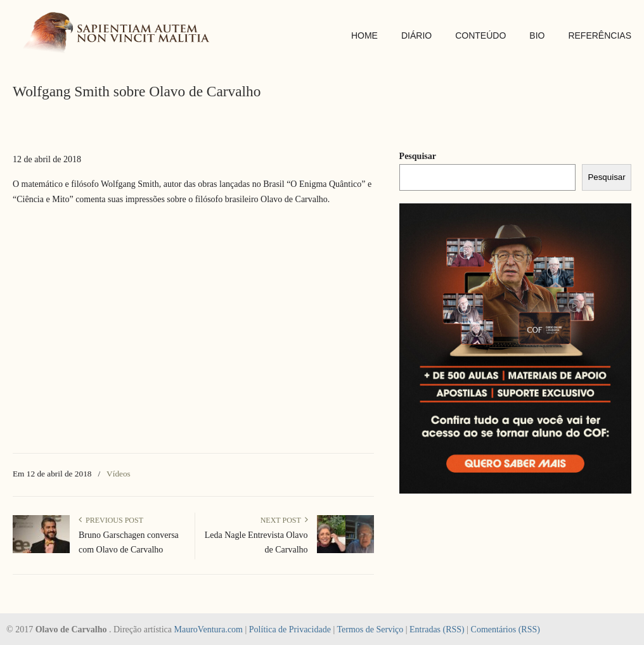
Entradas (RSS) (437, 629)
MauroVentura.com (209, 629)
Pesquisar (418, 156)
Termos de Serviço (370, 629)
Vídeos (119, 474)
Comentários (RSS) (506, 629)
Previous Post (111, 520)
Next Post (284, 520)
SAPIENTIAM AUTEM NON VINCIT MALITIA (120, 34)
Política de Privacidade (290, 629)
